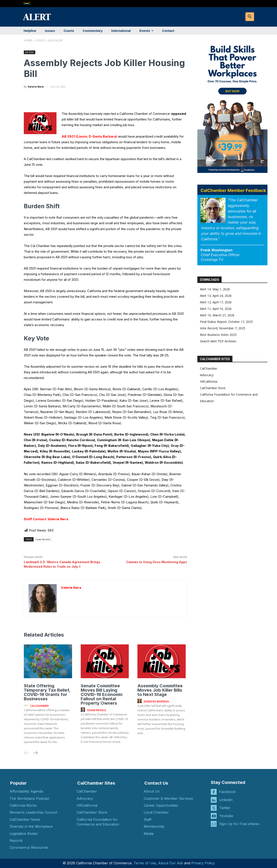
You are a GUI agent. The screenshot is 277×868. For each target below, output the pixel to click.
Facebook (227, 792)
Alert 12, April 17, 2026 (216, 302)
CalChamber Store (213, 388)
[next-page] (35, 753)
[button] (250, 17)
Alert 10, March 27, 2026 (217, 315)
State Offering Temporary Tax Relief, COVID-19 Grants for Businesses (47, 692)
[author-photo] (27, 705)
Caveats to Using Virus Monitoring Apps (157, 562)
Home (28, 40)
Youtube (226, 816)
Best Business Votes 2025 (218, 335)
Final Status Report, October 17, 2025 (226, 322)
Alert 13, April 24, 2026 (216, 296)
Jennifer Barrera (156, 701)
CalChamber (209, 368)
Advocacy (207, 375)
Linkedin (226, 800)
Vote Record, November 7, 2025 (223, 328)
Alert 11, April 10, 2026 (216, 309)
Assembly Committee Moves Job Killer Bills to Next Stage (160, 690)
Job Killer (55, 40)
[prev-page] (27, 753)
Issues (40, 40)
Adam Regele (97, 710)
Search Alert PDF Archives (218, 341)
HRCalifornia (209, 381)
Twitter (225, 808)
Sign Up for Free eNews (239, 824)
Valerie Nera (36, 87)
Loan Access (43, 539)
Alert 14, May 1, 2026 (215, 289)
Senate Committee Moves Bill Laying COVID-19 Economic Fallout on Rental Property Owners (102, 694)
